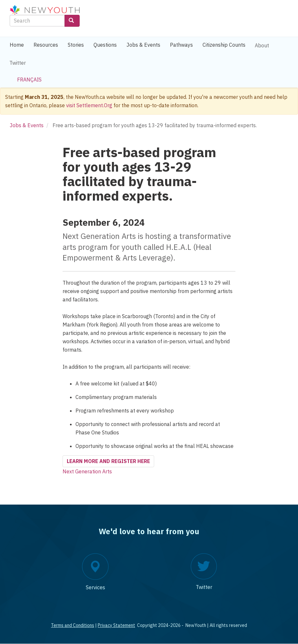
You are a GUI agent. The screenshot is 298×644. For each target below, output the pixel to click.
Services (95, 587)
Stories (76, 45)
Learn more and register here (108, 461)
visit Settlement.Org (89, 105)
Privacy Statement (116, 625)
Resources (46, 45)
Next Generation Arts (87, 471)
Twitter (18, 63)
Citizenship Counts (224, 45)
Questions (105, 45)
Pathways (181, 45)
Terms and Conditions (73, 625)
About (262, 45)
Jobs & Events (143, 45)
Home (17, 45)
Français (29, 80)
